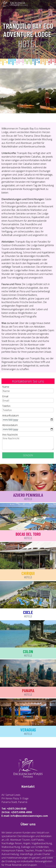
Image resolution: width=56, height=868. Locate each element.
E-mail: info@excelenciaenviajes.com (25, 816)
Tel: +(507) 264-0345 (14, 809)
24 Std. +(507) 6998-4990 (17, 812)
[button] (52, 91)
